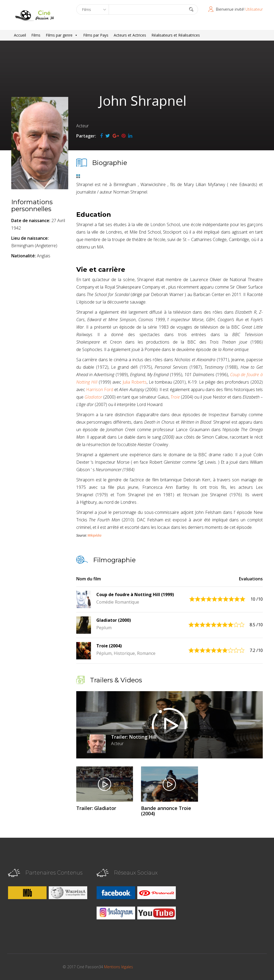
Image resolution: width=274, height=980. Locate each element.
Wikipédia (94, 535)
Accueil (20, 35)
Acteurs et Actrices (130, 35)
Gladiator (93, 397)
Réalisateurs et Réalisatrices (176, 35)
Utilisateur (254, 9)
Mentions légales (119, 967)
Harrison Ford (100, 389)
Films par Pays (96, 35)
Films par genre (62, 35)
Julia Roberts (135, 382)
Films (36, 35)
